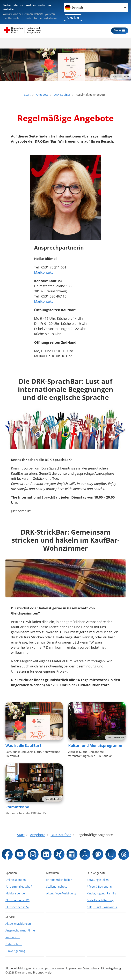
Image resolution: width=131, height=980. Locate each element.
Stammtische (17, 807)
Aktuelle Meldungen (18, 924)
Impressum (13, 937)
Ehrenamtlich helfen (59, 880)
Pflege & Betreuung (99, 887)
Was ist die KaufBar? (23, 746)
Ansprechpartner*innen (21, 930)
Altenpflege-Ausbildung (61, 893)
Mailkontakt (43, 272)
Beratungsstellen (98, 880)
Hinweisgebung (15, 951)
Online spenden (16, 880)
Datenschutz (14, 944)
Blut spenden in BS (17, 900)
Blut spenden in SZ (17, 907)
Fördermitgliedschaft (19, 887)
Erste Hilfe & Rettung (100, 900)
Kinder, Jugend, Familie (101, 893)
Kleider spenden (16, 893)
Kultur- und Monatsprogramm (95, 746)
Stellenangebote (57, 887)
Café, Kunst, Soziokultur (102, 907)
